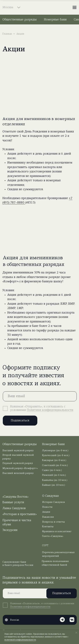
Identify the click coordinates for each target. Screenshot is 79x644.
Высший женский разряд (18, 473)
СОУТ (45, 546)
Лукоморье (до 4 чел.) (55, 451)
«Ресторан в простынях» (20, 514)
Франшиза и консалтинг (57, 532)
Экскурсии (10, 530)
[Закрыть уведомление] (76, 633)
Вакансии (48, 517)
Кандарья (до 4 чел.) (54, 460)
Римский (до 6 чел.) (54, 475)
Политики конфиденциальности (50, 410)
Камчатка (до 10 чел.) (55, 480)
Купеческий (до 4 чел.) (56, 455)
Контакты (48, 527)
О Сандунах (50, 496)
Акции (46, 512)
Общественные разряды (20, 20)
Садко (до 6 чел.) (52, 470)
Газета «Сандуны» (53, 536)
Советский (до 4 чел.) (55, 465)
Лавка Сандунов (14, 508)
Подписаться (20, 421)
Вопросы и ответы (54, 522)
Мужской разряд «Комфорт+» (20, 468)
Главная (7, 34)
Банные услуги (13, 502)
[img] (40, 7)
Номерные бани (55, 20)
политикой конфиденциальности (20, 640)
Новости (47, 507)
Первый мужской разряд (18, 463)
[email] (40, 396)
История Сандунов (54, 502)
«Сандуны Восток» (16, 497)
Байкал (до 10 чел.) (54, 485)
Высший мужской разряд (18, 451)
